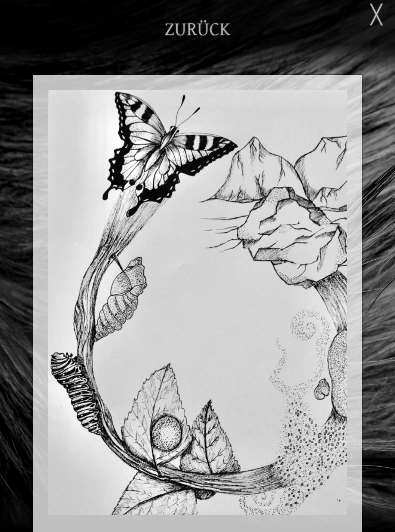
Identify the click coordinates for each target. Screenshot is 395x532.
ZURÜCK (197, 30)
